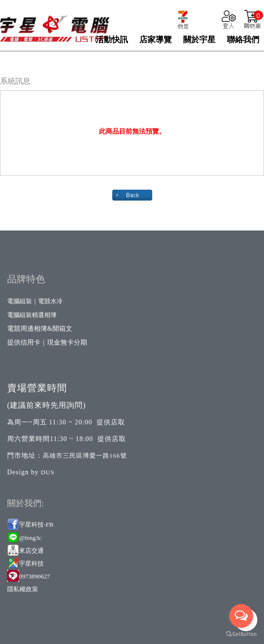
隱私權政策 (23, 589)
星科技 (34, 563)
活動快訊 (112, 40)
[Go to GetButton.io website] (241, 634)
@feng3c (30, 538)
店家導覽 (156, 40)
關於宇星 (199, 40)
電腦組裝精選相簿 (32, 315)
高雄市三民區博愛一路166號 (85, 456)
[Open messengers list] (241, 616)
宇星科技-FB (36, 524)
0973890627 (34, 576)
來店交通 (32, 551)
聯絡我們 (243, 40)
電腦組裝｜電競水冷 (35, 301)
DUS (48, 472)
